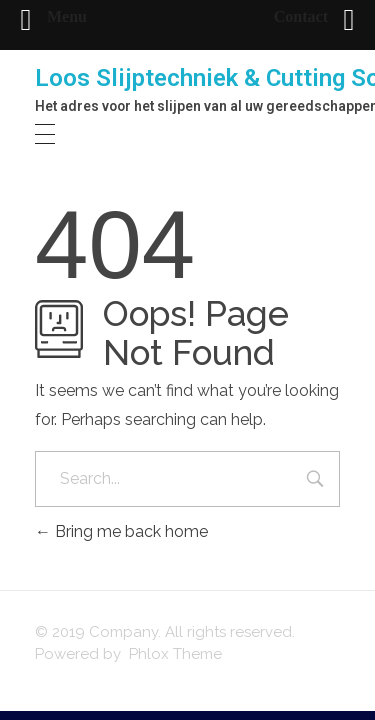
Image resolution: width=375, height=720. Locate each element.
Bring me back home (121, 531)
